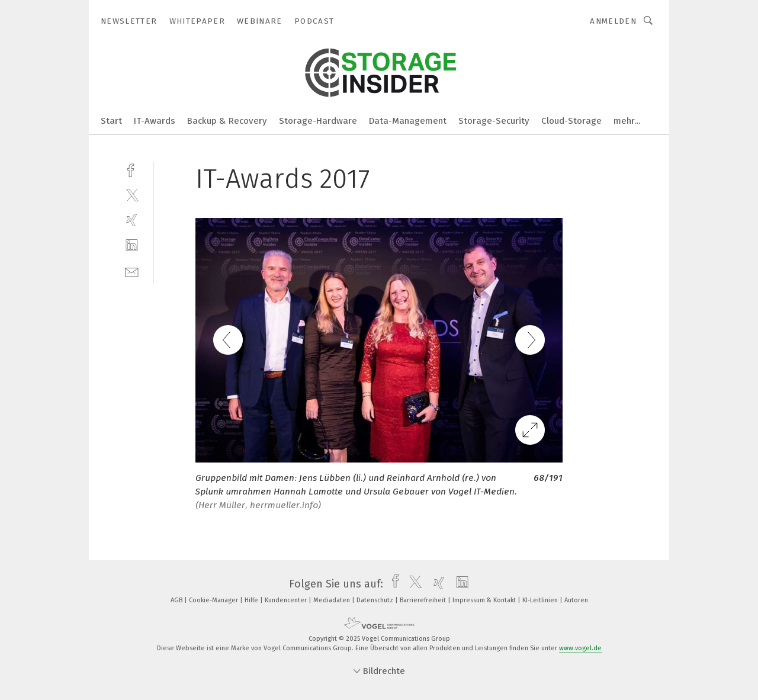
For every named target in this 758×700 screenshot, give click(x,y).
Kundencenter (287, 600)
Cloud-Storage (571, 121)
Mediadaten (333, 600)
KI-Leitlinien (541, 600)
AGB (177, 600)
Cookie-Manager (214, 600)
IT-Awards (155, 121)
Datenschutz (376, 600)
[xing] (132, 220)
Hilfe (252, 600)
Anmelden (613, 21)
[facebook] (132, 169)
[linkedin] (132, 245)
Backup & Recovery (227, 121)
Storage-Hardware (318, 121)
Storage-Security (494, 121)
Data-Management (408, 121)
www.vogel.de (580, 648)
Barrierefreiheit (424, 600)
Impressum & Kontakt (485, 600)
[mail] (132, 271)
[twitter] (132, 195)
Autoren (576, 600)
